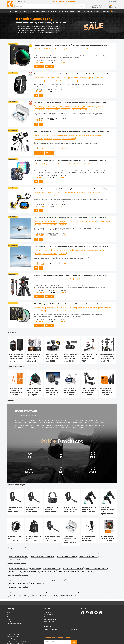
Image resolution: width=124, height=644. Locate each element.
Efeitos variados (47, 167)
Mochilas (54, 11)
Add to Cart (39, 67)
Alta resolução (39, 138)
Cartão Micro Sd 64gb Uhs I (14, 537)
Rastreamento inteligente (50, 225)
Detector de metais (40, 193)
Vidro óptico (38, 52)
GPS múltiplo (62, 253)
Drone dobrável (39, 250)
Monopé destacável (95, 279)
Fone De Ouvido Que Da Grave (15, 508)
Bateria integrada (89, 164)
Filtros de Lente (26, 11)
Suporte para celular (98, 135)
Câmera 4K (53, 222)
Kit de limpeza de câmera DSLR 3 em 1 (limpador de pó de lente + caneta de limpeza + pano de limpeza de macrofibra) (107, 391)
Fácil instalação (74, 135)
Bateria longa (73, 81)
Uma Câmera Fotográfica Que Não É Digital (108, 510)
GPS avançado (63, 225)
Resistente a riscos (93, 49)
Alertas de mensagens (62, 81)
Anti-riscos (81, 308)
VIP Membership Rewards (14, 624)
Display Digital (101, 106)
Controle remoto (39, 81)
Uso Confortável (66, 110)
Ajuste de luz (63, 52)
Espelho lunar (57, 138)
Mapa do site (10, 617)
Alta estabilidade (58, 279)
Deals (114, 11)
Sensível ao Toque (77, 106)
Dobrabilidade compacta (42, 222)
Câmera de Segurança (67, 11)
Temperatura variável (50, 164)
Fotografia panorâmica (81, 279)
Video (8, 619)
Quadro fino (47, 52)
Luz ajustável (59, 193)
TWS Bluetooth (39, 106)
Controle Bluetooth (62, 135)
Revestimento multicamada (78, 49)
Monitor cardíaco (40, 78)
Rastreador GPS (50, 78)
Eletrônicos (105, 11)
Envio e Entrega (11, 639)
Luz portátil (38, 167)
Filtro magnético (39, 308)
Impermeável (103, 49)
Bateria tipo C (105, 222)
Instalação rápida (62, 311)
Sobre (8, 612)
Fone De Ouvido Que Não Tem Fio (33, 508)
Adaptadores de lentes (41, 11)
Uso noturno (70, 196)
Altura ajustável (39, 282)
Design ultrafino (51, 311)
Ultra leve (61, 222)
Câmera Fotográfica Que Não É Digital (90, 508)
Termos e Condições (12, 637)
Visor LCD (80, 164)
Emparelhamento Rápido (64, 106)
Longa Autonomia (40, 110)
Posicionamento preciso (71, 193)
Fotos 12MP (38, 225)
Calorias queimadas (62, 78)
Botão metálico (57, 167)
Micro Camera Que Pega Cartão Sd (34, 537)
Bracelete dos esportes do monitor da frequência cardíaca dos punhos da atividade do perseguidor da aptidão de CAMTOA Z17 (71, 74)
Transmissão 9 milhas (94, 222)
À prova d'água (50, 81)
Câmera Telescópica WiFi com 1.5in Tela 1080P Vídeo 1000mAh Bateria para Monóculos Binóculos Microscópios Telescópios (53, 391)
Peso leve (50, 279)
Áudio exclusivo (60, 196)
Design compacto (60, 282)
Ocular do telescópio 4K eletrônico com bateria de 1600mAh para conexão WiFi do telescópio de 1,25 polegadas (34, 391)
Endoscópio (88, 11)
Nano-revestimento (104, 308)
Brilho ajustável (84, 78)
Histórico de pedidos (50, 615)
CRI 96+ (60, 164)
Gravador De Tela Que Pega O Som (89, 537)
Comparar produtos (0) (110, 1)
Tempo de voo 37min (65, 250)
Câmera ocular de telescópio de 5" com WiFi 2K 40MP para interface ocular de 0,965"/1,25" (70, 391)
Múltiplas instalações (101, 164)
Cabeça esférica (69, 279)
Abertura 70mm (51, 135)
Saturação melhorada (91, 308)
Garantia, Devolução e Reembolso (16, 641)
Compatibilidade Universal (79, 110)
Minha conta (47, 612)
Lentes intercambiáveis (69, 138)
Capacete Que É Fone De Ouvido (53, 537)
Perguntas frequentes (50, 617)
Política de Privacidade (13, 634)
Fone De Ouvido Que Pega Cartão (51, 508)
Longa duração (82, 222)
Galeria (9, 622)
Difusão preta (50, 49)
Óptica (97, 11)
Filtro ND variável (40, 49)
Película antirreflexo (61, 308)
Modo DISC (83, 193)
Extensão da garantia (50, 619)
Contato (9, 615)
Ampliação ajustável (85, 135)
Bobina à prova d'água (94, 193)
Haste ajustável (50, 196)
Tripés (16, 11)
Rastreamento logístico (51, 622)
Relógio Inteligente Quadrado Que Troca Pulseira (70, 538)
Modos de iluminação (69, 164)
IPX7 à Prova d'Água (89, 106)
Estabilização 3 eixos (71, 222)
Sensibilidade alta (40, 196)
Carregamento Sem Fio (53, 110)
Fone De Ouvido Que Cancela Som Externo (70, 508)
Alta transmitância (40, 311)
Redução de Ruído (50, 106)
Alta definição (50, 308)
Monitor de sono (73, 78)
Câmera (79, 11)
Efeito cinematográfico (62, 49)
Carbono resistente (40, 279)
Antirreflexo (55, 52)
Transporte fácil (49, 282)
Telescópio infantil (40, 135)
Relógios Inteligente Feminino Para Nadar (107, 537)
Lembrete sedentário (96, 78)
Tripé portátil (48, 138)
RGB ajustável (39, 164)
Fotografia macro (72, 282)
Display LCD (51, 193)
